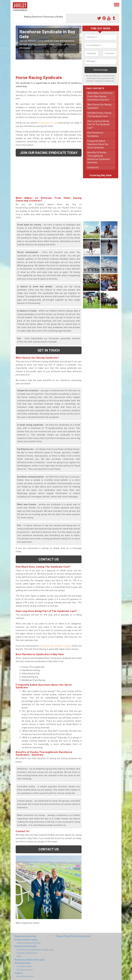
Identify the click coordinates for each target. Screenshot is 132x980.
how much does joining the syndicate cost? (99, 114)
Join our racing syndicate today (49, 153)
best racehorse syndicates (95, 134)
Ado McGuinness (25, 976)
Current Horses (24, 966)
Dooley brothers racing (26, 940)
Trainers (19, 973)
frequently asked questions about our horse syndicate (98, 144)
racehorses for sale (48, 123)
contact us (93, 167)
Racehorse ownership (25, 936)
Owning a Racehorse (27, 953)
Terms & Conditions (81, 936)
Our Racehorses (22, 963)
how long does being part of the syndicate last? (99, 124)
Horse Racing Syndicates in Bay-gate (35, 950)
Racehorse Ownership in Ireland (55, 646)
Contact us (49, 559)
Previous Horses (25, 970)
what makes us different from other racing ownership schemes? (100, 96)
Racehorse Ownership (26, 946)
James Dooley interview (29, 943)
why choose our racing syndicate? (99, 106)
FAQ (19, 956)
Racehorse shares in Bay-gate (30, 960)
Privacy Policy (63, 936)
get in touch (49, 350)
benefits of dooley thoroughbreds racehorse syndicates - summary (99, 157)
